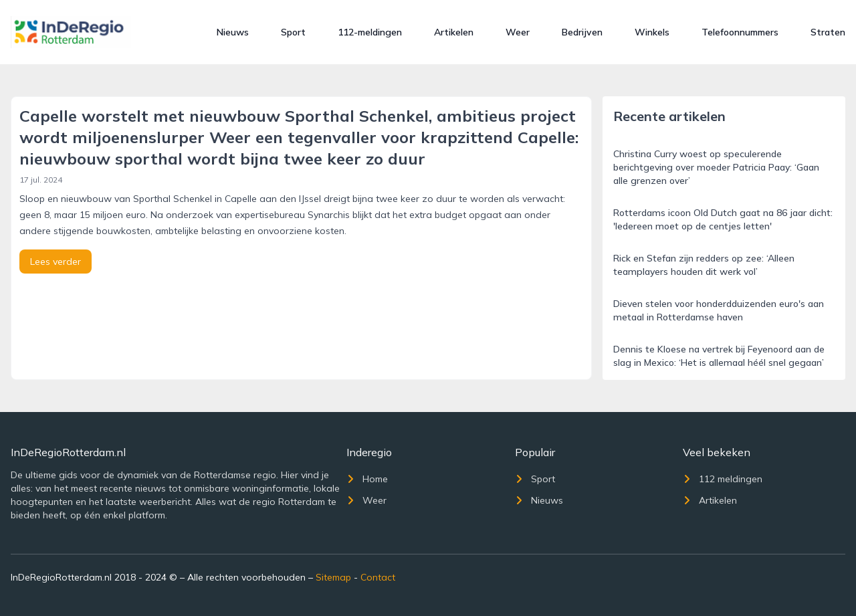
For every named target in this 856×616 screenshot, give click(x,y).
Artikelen (454, 32)
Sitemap (333, 577)
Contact (378, 577)
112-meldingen (370, 32)
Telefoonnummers (740, 32)
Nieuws (233, 32)
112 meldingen (723, 479)
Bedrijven (582, 32)
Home (367, 479)
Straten (828, 32)
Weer (518, 32)
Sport (293, 32)
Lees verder (56, 262)
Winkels (652, 32)
